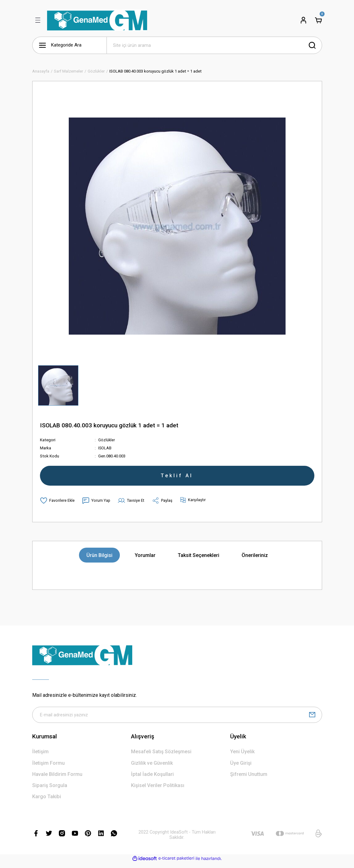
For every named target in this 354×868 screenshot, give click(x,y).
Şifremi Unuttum (249, 779)
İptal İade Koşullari (152, 779)
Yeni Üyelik (242, 757)
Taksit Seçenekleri (199, 559)
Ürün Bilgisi (99, 559)
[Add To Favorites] (57, 504)
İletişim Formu (48, 768)
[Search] (214, 45)
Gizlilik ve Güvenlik (152, 768)
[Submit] (312, 719)
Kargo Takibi (47, 801)
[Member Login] (304, 20)
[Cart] (318, 20)
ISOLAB (105, 448)
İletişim (40, 757)
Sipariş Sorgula (50, 790)
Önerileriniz (255, 559)
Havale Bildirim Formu (57, 779)
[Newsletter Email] (177, 719)
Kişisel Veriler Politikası (158, 790)
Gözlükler (107, 440)
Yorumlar (145, 559)
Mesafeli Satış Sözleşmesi (161, 757)
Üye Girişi (241, 768)
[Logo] (97, 20)
